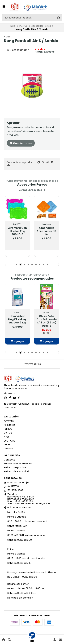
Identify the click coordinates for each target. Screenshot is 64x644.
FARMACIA (10, 425)
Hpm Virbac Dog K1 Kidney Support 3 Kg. (17, 319)
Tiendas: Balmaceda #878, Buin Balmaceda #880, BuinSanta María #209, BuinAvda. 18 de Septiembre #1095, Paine (27, 499)
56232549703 (13, 490)
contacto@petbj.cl (17, 483)
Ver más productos (32, 190)
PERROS (23, 26)
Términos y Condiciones (18, 464)
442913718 (11, 486)
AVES (7, 437)
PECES (7, 445)
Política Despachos (15, 467)
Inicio (13, 26)
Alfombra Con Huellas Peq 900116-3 (17, 231)
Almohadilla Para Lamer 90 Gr (47, 231)
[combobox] (32, 18)
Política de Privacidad (16, 471)
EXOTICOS (10, 441)
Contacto (10, 460)
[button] (9, 165)
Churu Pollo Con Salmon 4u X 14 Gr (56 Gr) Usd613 (47, 321)
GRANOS (9, 448)
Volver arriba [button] (32, 364)
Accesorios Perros (41, 26)
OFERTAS (9, 421)
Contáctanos (20, 143)
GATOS (8, 433)
